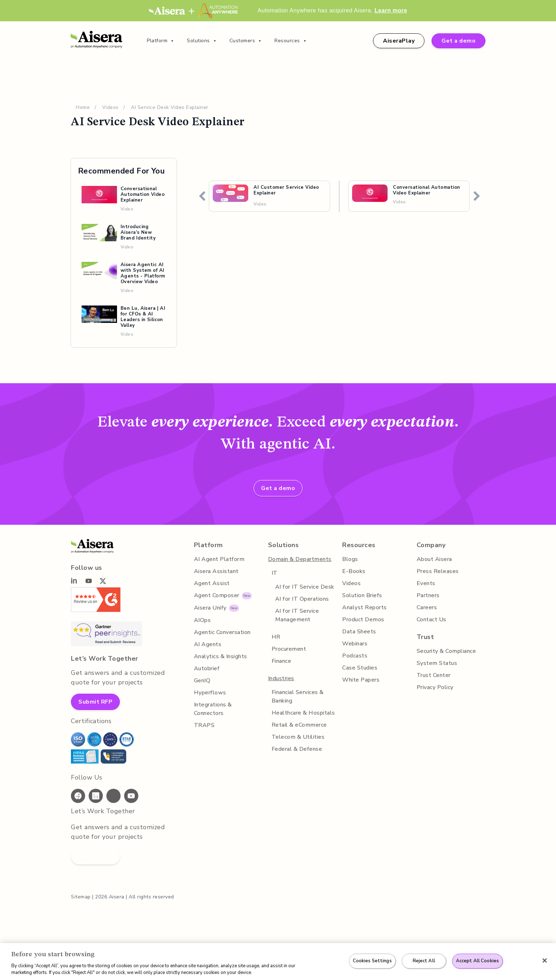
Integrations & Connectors (213, 709)
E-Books (354, 571)
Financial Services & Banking (299, 697)
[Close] (545, 960)
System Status (436, 663)
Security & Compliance (447, 651)
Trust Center (433, 675)
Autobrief (206, 668)
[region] (278, 962)
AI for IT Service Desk (304, 587)
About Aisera (434, 559)
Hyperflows (209, 693)
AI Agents (207, 644)
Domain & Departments (300, 559)
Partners (428, 595)
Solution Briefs (362, 595)
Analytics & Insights (221, 656)
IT (274, 573)
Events (426, 583)
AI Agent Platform (218, 559)
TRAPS (203, 725)
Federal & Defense (296, 749)
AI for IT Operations (302, 599)
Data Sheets (359, 632)
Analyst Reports (364, 607)
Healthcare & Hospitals (303, 713)
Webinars (355, 644)
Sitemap (81, 897)
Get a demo (460, 41)
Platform (161, 41)
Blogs (350, 559)
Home (83, 107)
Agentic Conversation (223, 632)
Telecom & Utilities (297, 737)
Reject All (424, 961)
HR (276, 637)
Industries (281, 678)
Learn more (391, 10)
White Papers (361, 680)
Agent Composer (216, 595)
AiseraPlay (401, 41)
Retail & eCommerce (299, 725)
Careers (427, 607)
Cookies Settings (374, 961)
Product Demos (363, 620)
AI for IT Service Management (297, 615)
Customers (245, 41)
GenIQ (202, 681)
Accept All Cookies (476, 961)
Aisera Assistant (216, 571)
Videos (111, 107)
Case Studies (360, 668)
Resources (290, 41)
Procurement (289, 649)
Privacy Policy (435, 687)
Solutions (202, 41)
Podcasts (354, 656)
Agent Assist (211, 583)
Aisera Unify (210, 608)
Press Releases (437, 571)
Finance (282, 661)
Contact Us (431, 620)
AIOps (202, 620)
